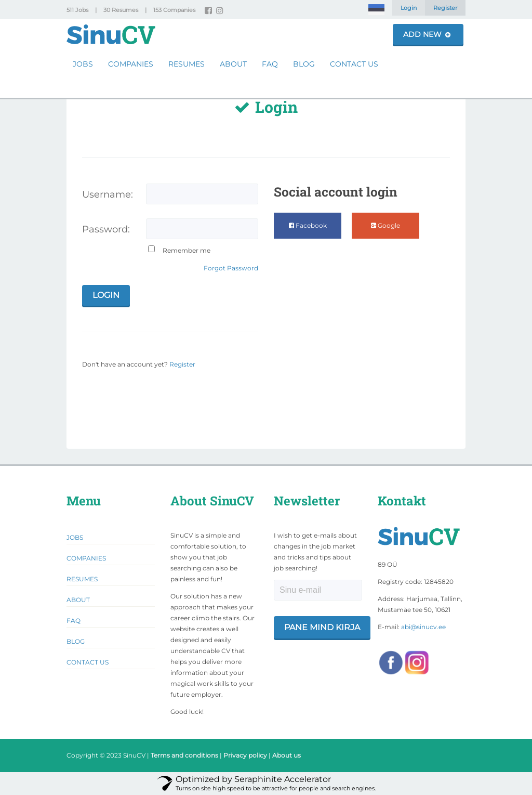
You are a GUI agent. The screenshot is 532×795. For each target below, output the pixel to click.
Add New (427, 34)
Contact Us (354, 64)
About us (287, 755)
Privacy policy (245, 755)
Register (445, 8)
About (233, 64)
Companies (131, 64)
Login (409, 8)
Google (385, 225)
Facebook (308, 225)
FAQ (270, 64)
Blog (304, 64)
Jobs (83, 64)
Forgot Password (231, 268)
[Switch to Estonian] (376, 10)
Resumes (187, 64)
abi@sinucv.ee (423, 627)
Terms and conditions (184, 755)
